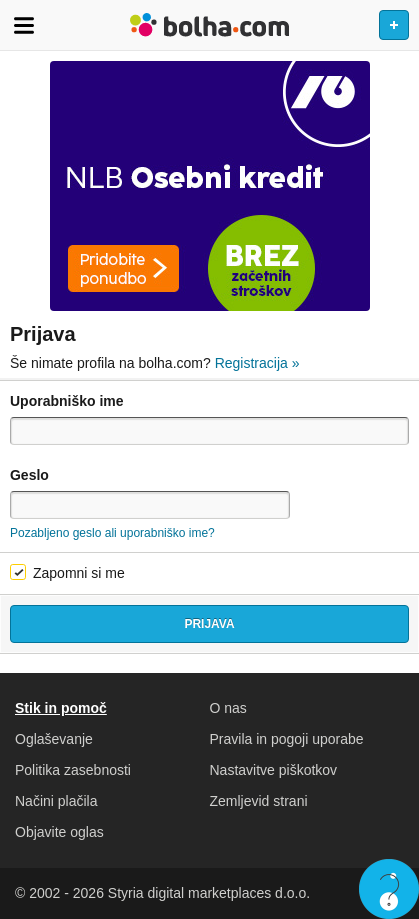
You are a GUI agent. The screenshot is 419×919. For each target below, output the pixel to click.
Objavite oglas (59, 832)
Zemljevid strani (259, 801)
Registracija (257, 363)
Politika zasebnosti (73, 770)
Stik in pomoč (61, 708)
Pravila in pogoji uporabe (287, 739)
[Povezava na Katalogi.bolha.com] (209, 186)
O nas (228, 708)
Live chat (389, 889)
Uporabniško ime (67, 401)
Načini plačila (56, 801)
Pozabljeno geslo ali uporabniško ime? (112, 533)
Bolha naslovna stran (209, 25)
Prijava (209, 624)
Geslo (29, 475)
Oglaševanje (54, 739)
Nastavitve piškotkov (274, 770)
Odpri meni (24, 25)
